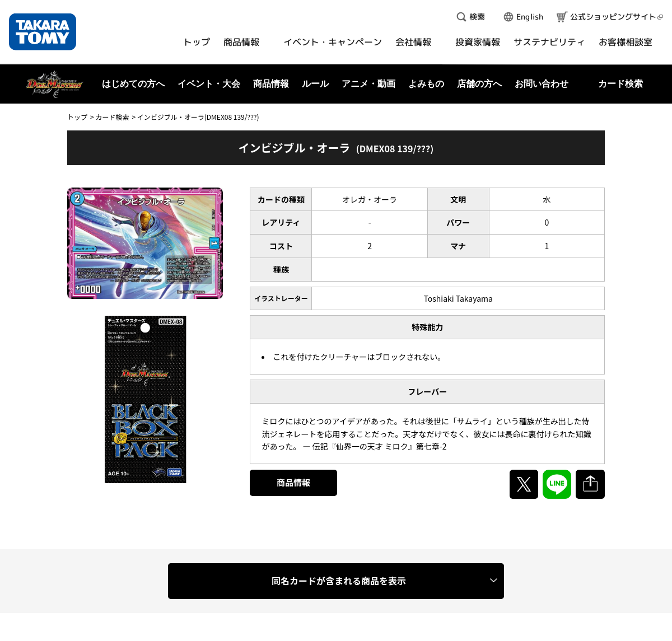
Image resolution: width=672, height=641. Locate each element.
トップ (77, 117)
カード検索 (112, 117)
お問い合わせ (542, 84)
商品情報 (293, 482)
